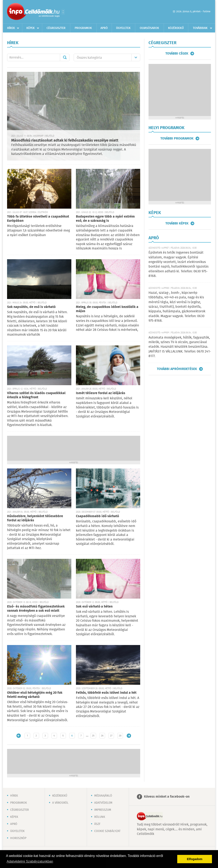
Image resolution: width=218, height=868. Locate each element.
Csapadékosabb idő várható (97, 516)
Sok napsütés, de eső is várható (31, 307)
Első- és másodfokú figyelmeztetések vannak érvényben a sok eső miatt (36, 609)
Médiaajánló (103, 796)
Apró (104, 28)
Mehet (65, 57)
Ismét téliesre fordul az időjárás (101, 393)
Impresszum (103, 810)
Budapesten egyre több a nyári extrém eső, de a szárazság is (105, 219)
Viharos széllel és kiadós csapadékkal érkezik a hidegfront (36, 395)
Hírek (11, 28)
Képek (31, 28)
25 (93, 736)
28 (120, 736)
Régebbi (129, 736)
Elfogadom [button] (195, 859)
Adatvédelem (103, 803)
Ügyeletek (123, 28)
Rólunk (100, 817)
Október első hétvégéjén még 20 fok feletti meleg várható (35, 695)
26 (102, 736)
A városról (60, 803)
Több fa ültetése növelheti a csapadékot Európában (38, 219)
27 (111, 736)
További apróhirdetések (177, 369)
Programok (83, 28)
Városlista (63, 12)
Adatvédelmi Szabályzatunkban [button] (30, 861)
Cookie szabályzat (107, 831)
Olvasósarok (149, 28)
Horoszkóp (18, 838)
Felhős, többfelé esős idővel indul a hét (106, 693)
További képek (177, 223)
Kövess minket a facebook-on (167, 797)
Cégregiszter (56, 28)
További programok (177, 138)
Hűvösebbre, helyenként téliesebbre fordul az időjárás (35, 518)
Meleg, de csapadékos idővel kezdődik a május (107, 309)
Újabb (19, 736)
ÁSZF (97, 824)
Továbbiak (200, 28)
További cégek (177, 54)
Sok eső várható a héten (94, 607)
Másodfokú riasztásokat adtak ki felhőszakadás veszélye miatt (65, 141)
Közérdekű (176, 28)
